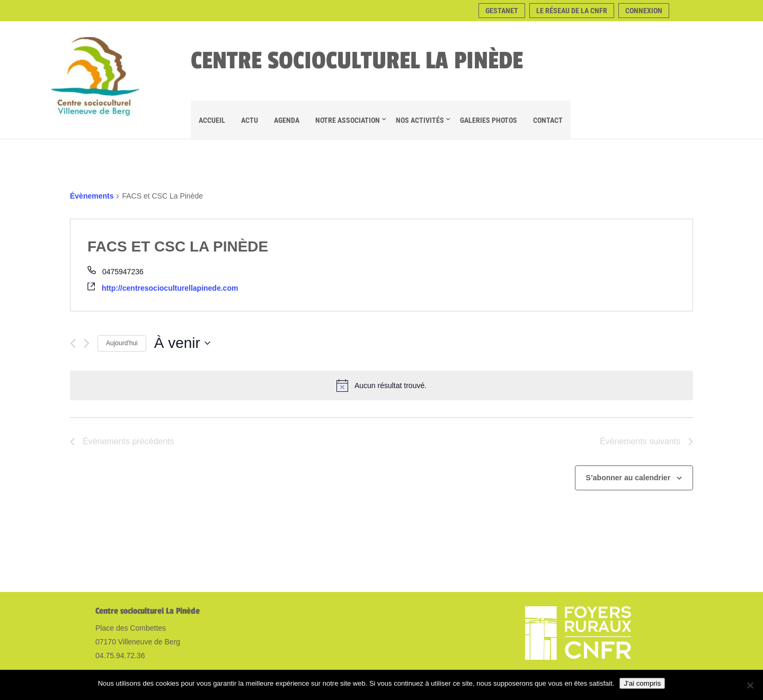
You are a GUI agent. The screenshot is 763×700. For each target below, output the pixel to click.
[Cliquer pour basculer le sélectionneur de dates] (182, 343)
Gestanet (502, 11)
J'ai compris (642, 683)
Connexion (644, 11)
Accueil (212, 120)
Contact (548, 120)
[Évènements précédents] (73, 343)
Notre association (348, 120)
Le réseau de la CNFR (572, 11)
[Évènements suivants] (87, 343)
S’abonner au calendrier (628, 478)
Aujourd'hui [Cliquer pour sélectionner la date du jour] (122, 343)
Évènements (92, 196)
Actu (250, 120)
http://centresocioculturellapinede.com (170, 288)
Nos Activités (420, 120)
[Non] (750, 685)
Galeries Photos (489, 120)
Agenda (287, 120)
